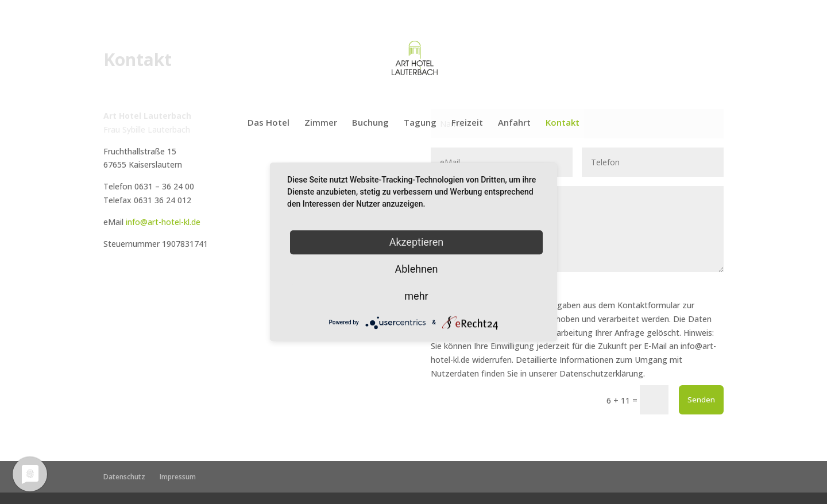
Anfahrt (514, 123)
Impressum (178, 477)
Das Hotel (268, 123)
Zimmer (321, 123)
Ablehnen (416, 269)
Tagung (420, 123)
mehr (416, 296)
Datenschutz (124, 477)
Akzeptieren (417, 242)
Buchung (370, 123)
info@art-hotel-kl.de (163, 222)
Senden (701, 400)
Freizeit (467, 123)
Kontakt (563, 123)
